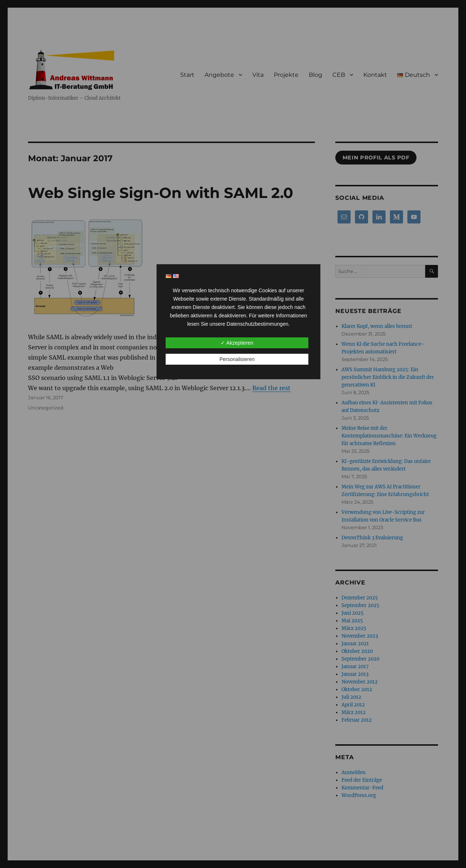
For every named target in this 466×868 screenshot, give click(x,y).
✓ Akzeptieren (237, 343)
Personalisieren (237, 359)
